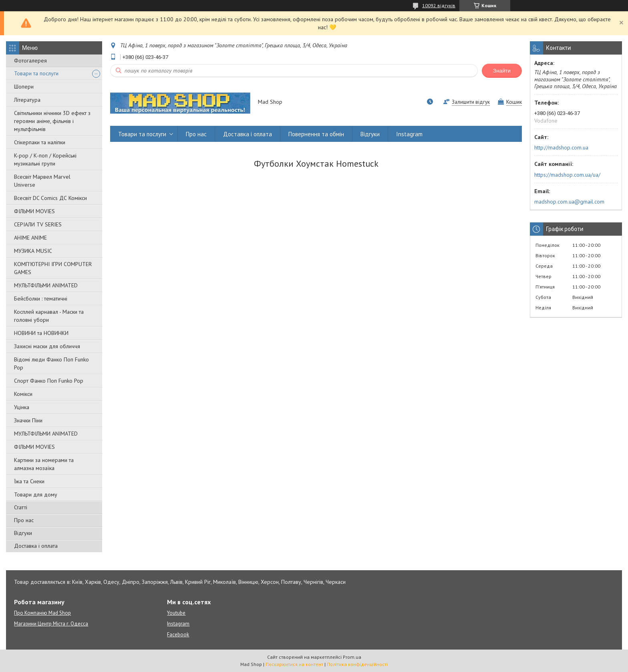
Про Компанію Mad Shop (42, 613)
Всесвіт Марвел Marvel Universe (42, 181)
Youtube (176, 613)
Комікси (23, 394)
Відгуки (23, 533)
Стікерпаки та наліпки (40, 142)
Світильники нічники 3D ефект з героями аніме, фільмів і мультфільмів (52, 121)
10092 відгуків (439, 5)
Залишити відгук (471, 102)
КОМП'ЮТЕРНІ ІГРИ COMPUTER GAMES (53, 268)
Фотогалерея (30, 61)
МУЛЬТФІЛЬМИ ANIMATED (46, 285)
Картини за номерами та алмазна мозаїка (44, 464)
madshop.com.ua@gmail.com (569, 202)
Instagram (409, 134)
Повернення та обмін (316, 134)
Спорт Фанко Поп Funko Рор (49, 381)
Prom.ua (352, 657)
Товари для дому (36, 494)
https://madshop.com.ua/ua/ (567, 175)
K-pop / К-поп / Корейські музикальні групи (45, 159)
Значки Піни (28, 420)
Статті (21, 507)
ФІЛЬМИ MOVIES (34, 211)
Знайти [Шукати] (502, 71)
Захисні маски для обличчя (47, 346)
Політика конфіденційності (357, 664)
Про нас (24, 520)
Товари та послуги (36, 73)
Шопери (24, 87)
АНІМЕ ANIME (30, 238)
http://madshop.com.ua (561, 147)
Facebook (178, 635)
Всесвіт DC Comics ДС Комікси (50, 198)
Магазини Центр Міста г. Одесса (51, 624)
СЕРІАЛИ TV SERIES (38, 224)
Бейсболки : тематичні (41, 299)
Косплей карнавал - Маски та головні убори (49, 316)
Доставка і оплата (36, 546)
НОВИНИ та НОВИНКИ (41, 333)
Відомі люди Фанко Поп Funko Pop (51, 363)
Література (27, 100)
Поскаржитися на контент (294, 664)
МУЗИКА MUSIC (33, 251)
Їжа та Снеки (29, 481)
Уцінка (22, 407)
